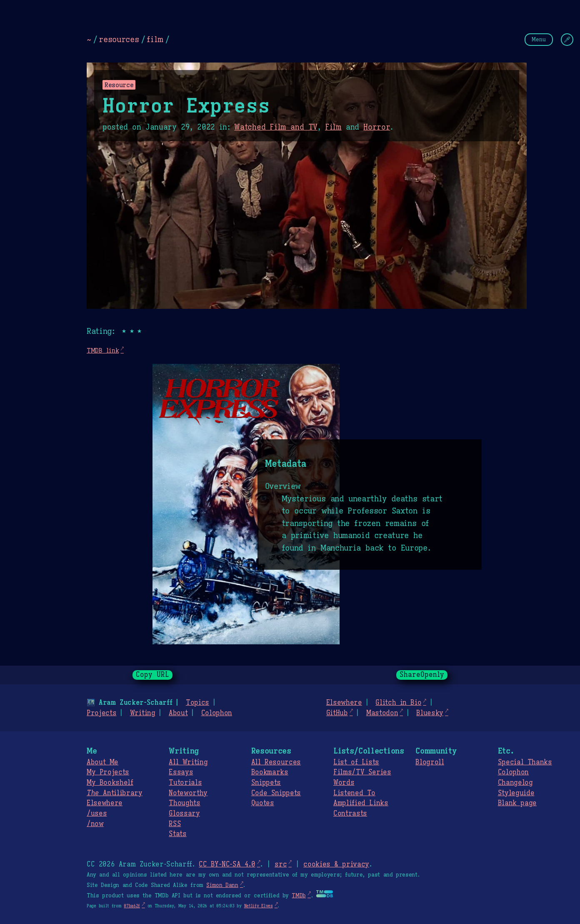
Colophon (217, 713)
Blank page (517, 803)
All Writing (188, 762)
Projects (101, 713)
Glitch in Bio (398, 703)
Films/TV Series (362, 772)
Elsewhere (344, 703)
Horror (377, 127)
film (155, 39)
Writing (143, 713)
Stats (177, 834)
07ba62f (132, 906)
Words (344, 783)
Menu (539, 39)
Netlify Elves (259, 906)
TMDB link (103, 350)
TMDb (299, 896)
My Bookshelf (110, 783)
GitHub (337, 713)
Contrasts (350, 814)
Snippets (266, 783)
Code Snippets (276, 793)
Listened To (354, 793)
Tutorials (185, 783)
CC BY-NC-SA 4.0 (227, 864)
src (281, 864)
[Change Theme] (567, 40)
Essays (181, 772)
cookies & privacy (336, 864)
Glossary (184, 814)
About (178, 713)
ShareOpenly (422, 675)
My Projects (108, 772)
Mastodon (382, 713)
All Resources (276, 762)
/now (95, 824)
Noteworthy (188, 793)
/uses (97, 814)
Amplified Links (361, 803)
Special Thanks (525, 762)
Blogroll (430, 762)
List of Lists (356, 762)
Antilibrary (115, 793)
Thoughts (184, 803)
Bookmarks (270, 772)
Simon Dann (222, 885)
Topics (197, 703)
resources (119, 39)
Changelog (515, 783)
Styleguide (516, 793)
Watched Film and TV (276, 127)
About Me (102, 762)
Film (333, 127)
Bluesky (430, 713)
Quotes (263, 803)
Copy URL (152, 675)
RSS (175, 824)
